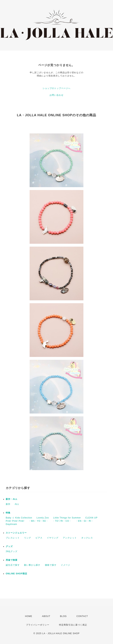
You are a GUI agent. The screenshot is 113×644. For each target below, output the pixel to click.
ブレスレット (13, 538)
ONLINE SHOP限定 (17, 574)
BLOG (63, 616)
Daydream (11, 524)
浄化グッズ (12, 551)
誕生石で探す (13, 565)
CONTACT (82, 616)
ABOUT (46, 616)
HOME (29, 616)
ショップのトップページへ (56, 88)
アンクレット (70, 538)
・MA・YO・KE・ (38, 521)
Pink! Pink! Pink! (15, 521)
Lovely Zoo (43, 518)
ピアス (39, 538)
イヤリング (53, 538)
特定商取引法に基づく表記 (73, 625)
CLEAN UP (91, 518)
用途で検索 (12, 560)
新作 (8, 504)
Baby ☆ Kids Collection (19, 518)
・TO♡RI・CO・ (62, 521)
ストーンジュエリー (16, 533)
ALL (17, 504)
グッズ (9, 546)
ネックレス (87, 538)
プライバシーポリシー (38, 625)
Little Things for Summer (67, 518)
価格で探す (51, 565)
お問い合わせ (56, 95)
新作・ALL (12, 499)
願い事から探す (32, 565)
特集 (8, 513)
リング (28, 538)
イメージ (65, 565)
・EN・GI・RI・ (85, 521)
